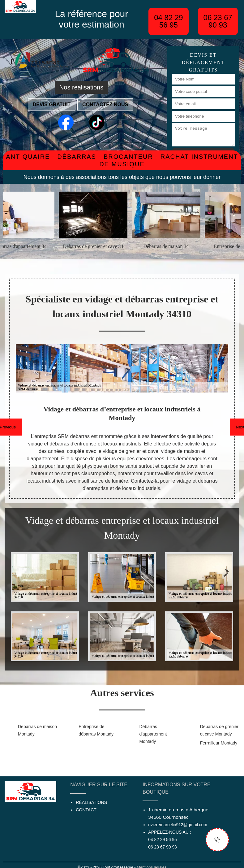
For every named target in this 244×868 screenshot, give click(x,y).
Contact (86, 810)
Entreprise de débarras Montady (96, 730)
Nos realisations (81, 87)
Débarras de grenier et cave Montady (219, 730)
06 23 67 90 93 (218, 21)
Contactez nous (105, 104)
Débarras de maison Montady (37, 730)
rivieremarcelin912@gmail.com (178, 825)
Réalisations (91, 802)
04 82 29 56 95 (168, 21)
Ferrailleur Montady (219, 743)
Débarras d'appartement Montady (153, 734)
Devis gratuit (52, 104)
